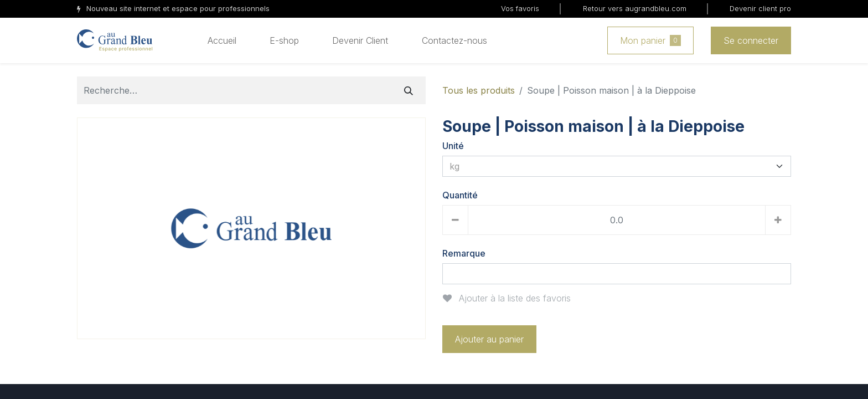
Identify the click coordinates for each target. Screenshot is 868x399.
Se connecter (751, 40)
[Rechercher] (409, 90)
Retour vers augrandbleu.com (635, 8)
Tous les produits (479, 90)
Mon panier (650, 40)
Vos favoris (520, 8)
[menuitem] (222, 40)
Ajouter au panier (489, 339)
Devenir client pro (760, 8)
